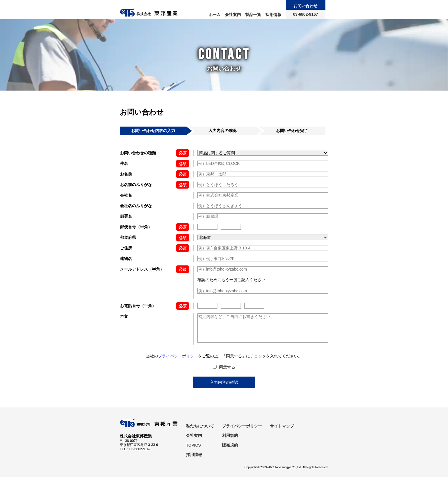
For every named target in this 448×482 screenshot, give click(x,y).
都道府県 (128, 237)
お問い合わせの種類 (138, 153)
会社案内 (233, 15)
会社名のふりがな (136, 206)
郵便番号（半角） (136, 227)
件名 (124, 163)
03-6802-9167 (306, 14)
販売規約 (230, 450)
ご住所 (126, 248)
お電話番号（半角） (138, 306)
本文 (124, 316)
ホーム (215, 15)
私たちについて (200, 431)
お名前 (126, 174)
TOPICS (193, 450)
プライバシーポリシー (178, 361)
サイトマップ (282, 431)
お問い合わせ (305, 6)
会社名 (126, 195)
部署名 (126, 216)
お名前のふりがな (136, 185)
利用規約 (230, 441)
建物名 (126, 259)
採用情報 (273, 15)
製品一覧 (253, 15)
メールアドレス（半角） (142, 269)
